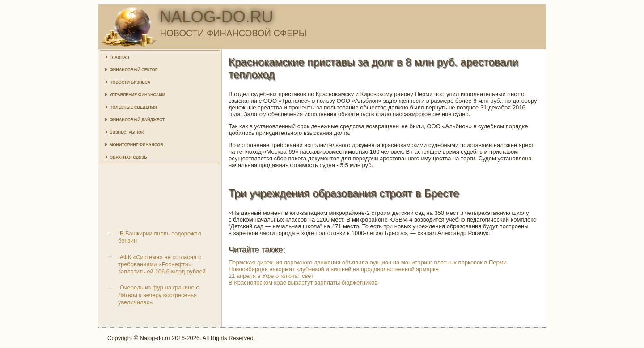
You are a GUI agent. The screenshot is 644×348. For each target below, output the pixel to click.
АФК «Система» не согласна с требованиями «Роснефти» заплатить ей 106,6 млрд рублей (162, 264)
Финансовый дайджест (137, 120)
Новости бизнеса (130, 82)
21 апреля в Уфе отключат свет (271, 276)
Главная (119, 57)
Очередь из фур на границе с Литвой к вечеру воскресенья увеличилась (159, 295)
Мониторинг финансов (136, 145)
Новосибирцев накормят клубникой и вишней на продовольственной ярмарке (334, 269)
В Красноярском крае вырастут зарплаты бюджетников (303, 283)
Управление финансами (137, 95)
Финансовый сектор (134, 70)
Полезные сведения (133, 107)
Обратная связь (128, 157)
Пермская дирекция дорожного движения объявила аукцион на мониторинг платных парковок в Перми (368, 262)
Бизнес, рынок (127, 132)
